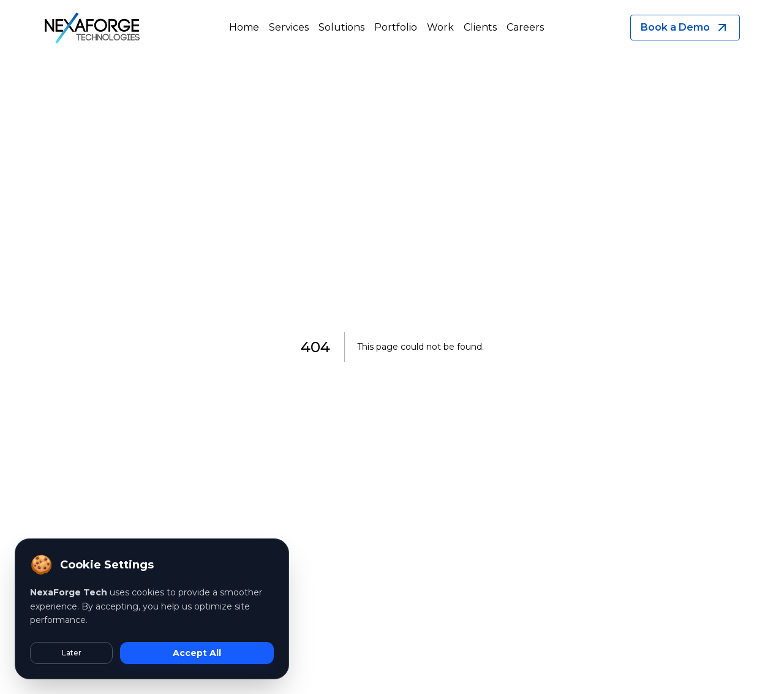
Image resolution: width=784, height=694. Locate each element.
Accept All (197, 653)
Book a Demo (685, 28)
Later (72, 653)
